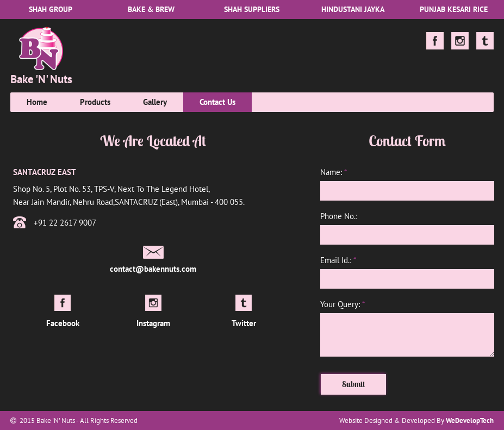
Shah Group (51, 9)
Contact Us (217, 102)
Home (37, 102)
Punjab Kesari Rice (454, 9)
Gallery (155, 102)
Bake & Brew (151, 9)
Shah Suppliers (252, 9)
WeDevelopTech (470, 420)
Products (95, 102)
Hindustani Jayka (353, 9)
